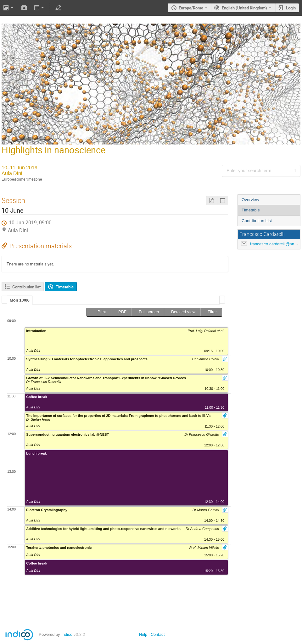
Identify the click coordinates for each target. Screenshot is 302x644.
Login (291, 8)
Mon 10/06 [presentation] (20, 300)
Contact (158, 634)
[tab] (20, 300)
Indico (67, 634)
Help (143, 634)
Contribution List (257, 221)
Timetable (251, 210)
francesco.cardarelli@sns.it (275, 244)
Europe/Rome (191, 8)
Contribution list (26, 287)
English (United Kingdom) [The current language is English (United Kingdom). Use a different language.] (244, 8)
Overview (250, 200)
